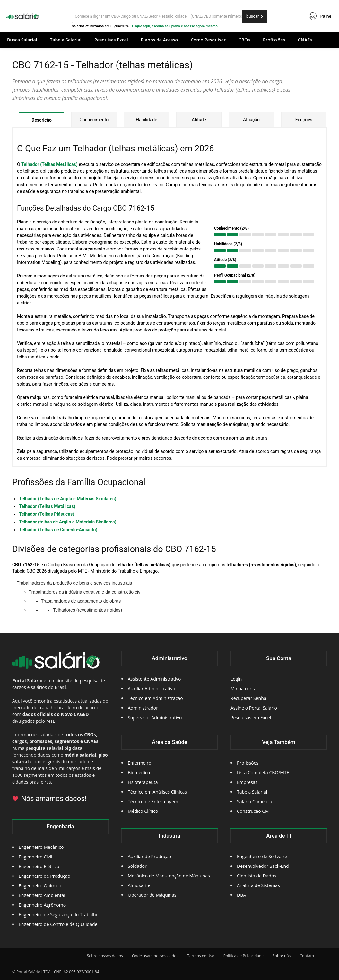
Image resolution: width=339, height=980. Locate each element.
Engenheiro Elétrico (39, 866)
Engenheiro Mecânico (41, 847)
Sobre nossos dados (105, 956)
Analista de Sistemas (258, 885)
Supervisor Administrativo (155, 717)
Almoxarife (139, 885)
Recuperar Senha (248, 698)
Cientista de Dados (256, 876)
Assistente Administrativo (154, 679)
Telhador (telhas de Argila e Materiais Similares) (68, 522)
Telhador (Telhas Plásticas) (47, 514)
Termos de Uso (201, 956)
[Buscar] (169, 16)
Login (236, 679)
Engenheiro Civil (35, 857)
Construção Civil (254, 811)
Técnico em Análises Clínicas (157, 792)
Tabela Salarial (252, 792)
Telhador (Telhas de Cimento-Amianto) (58, 530)
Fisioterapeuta (143, 782)
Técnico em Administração (155, 698)
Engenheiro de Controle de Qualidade (58, 924)
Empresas (247, 782)
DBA (241, 895)
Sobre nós (282, 956)
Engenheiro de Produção (44, 876)
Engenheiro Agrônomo (42, 905)
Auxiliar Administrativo (152, 689)
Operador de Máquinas (152, 895)
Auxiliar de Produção (149, 856)
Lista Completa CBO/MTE (263, 772)
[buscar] (255, 16)
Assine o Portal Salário (254, 708)
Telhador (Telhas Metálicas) (49, 164)
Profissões (248, 763)
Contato (307, 956)
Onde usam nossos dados (155, 956)
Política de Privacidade (243, 956)
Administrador (143, 708)
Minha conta (243, 689)
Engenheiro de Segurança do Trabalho (59, 915)
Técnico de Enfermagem (153, 801)
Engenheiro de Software (262, 856)
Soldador (137, 866)
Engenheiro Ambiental (42, 895)
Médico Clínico (143, 811)
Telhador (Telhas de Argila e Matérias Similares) (68, 499)
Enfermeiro (139, 763)
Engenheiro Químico (40, 886)
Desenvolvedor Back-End (263, 866)
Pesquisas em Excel (251, 717)
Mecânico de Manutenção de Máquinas (169, 876)
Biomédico (139, 772)
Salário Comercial (255, 801)
